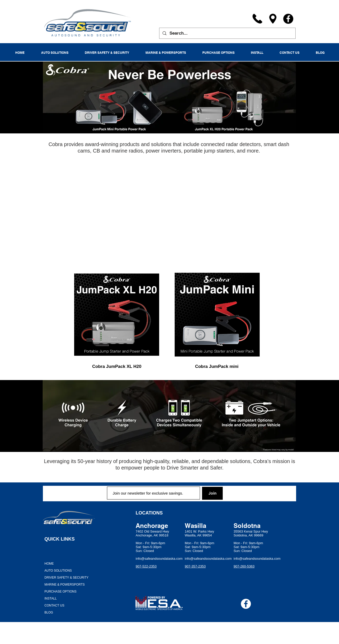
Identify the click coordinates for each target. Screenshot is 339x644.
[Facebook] (288, 19)
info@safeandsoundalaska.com (159, 559)
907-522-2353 (146, 566)
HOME (49, 564)
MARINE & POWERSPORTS (65, 585)
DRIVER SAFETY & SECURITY (66, 578)
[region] (116, 315)
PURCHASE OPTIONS (60, 592)
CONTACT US (54, 605)
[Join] (212, 493)
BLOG (49, 612)
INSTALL (51, 598)
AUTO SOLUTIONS (58, 571)
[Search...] (227, 33)
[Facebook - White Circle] (246, 604)
